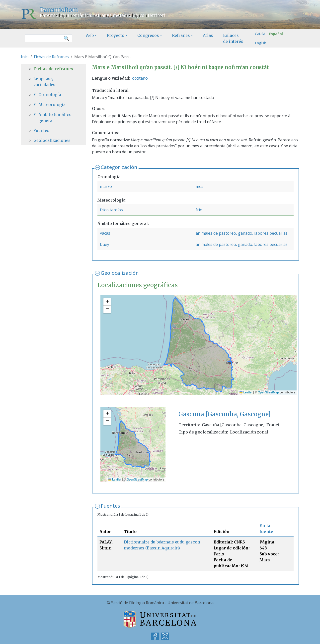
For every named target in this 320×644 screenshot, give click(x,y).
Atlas (208, 35)
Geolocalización (120, 273)
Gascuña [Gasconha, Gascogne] (224, 414)
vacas (105, 233)
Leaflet (246, 392)
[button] (107, 302)
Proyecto (116, 35)
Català (260, 34)
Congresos (148, 35)
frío (199, 210)
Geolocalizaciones (52, 140)
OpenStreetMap (268, 392)
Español (276, 34)
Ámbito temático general (55, 117)
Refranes (181, 35)
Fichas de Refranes (51, 57)
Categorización (119, 167)
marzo (106, 186)
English (261, 43)
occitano (140, 78)
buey (105, 244)
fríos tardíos (111, 210)
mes (200, 186)
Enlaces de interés (233, 38)
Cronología (50, 95)
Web (90, 35)
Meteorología (52, 105)
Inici (25, 57)
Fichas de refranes (53, 69)
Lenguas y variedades (44, 82)
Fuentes (110, 506)
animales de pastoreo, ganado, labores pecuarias (242, 233)
